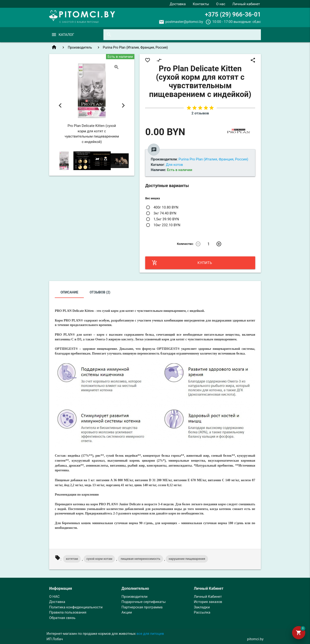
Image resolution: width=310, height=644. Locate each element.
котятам (72, 559)
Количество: (185, 244)
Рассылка (202, 612)
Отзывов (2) (100, 292)
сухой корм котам (99, 559)
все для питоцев (150, 634)
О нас (221, 4)
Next (123, 106)
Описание (69, 292)
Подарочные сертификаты (144, 602)
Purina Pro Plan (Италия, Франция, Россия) (135, 47)
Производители (135, 597)
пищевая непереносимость (140, 559)
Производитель (80, 47)
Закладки (202, 607)
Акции (127, 612)
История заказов (208, 602)
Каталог (66, 35)
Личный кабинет (246, 4)
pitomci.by (255, 639)
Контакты (201, 4)
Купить (182, 263)
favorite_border (148, 60)
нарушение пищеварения (187, 559)
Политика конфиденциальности (76, 607)
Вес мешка (153, 198)
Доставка (178, 4)
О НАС (54, 597)
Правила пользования (68, 612)
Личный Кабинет (208, 597)
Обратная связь (62, 618)
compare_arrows (159, 60)
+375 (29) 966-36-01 (233, 15)
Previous (60, 106)
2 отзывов (200, 113)
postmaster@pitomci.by (184, 22)
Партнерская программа (142, 607)
